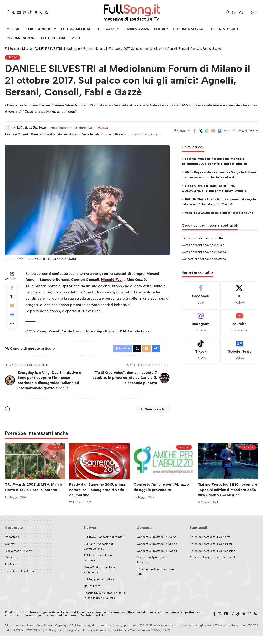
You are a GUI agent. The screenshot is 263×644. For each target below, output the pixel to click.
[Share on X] (201, 135)
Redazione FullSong (33, 129)
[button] (234, 12)
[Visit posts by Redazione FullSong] (8, 129)
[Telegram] (35, 12)
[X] (13, 12)
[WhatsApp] (41, 12)
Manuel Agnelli (77, 135)
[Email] (213, 135)
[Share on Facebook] (194, 135)
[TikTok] (30, 12)
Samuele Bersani (129, 135)
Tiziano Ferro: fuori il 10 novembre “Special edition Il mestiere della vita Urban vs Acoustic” (228, 498)
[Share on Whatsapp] (207, 135)
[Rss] (46, 12)
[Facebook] (8, 12)
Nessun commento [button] (149, 418)
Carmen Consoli (18, 135)
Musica (13, 58)
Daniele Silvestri (48, 135)
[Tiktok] (201, 358)
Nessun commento (19, 141)
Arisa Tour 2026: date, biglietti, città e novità (219, 220)
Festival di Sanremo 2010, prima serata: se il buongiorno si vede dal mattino (97, 498)
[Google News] (19, 12)
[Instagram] (25, 12)
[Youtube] (239, 330)
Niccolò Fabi (102, 135)
